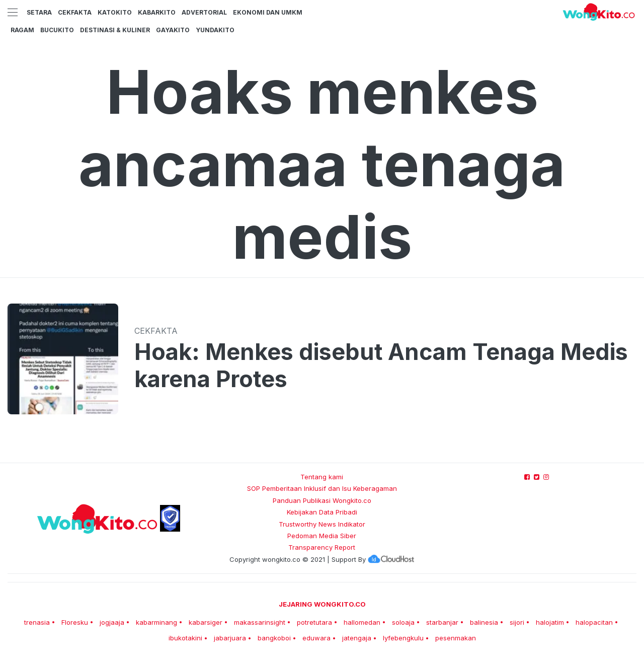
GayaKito (173, 30)
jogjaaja (112, 622)
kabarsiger (206, 622)
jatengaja (357, 638)
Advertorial (204, 12)
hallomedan (362, 622)
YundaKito (215, 30)
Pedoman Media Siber (322, 536)
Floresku (75, 622)
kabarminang (156, 622)
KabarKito (157, 12)
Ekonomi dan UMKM (268, 12)
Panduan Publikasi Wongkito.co (322, 500)
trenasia (37, 622)
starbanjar (442, 622)
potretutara (314, 622)
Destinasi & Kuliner (115, 30)
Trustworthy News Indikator (322, 524)
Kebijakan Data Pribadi (322, 512)
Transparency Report (322, 547)
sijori (517, 622)
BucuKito (57, 30)
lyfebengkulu (403, 638)
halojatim (550, 622)
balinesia (484, 622)
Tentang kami (322, 477)
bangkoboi (274, 638)
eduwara (316, 638)
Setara (39, 12)
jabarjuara (230, 638)
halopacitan (594, 622)
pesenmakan (456, 638)
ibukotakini (185, 638)
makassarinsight (260, 622)
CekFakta (75, 12)
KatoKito (115, 12)
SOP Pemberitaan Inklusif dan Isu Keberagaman (322, 488)
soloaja (403, 622)
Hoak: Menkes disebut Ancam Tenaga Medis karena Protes (381, 365)
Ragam (22, 30)
